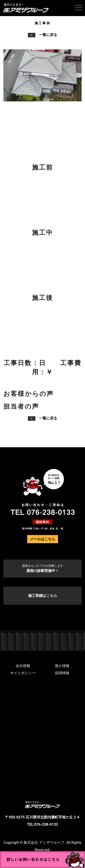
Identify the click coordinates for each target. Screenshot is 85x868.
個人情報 (62, 666)
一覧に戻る (42, 35)
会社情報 (23, 666)
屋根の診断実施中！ (43, 568)
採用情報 (62, 673)
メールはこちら (43, 539)
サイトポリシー (23, 673)
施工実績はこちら (43, 596)
